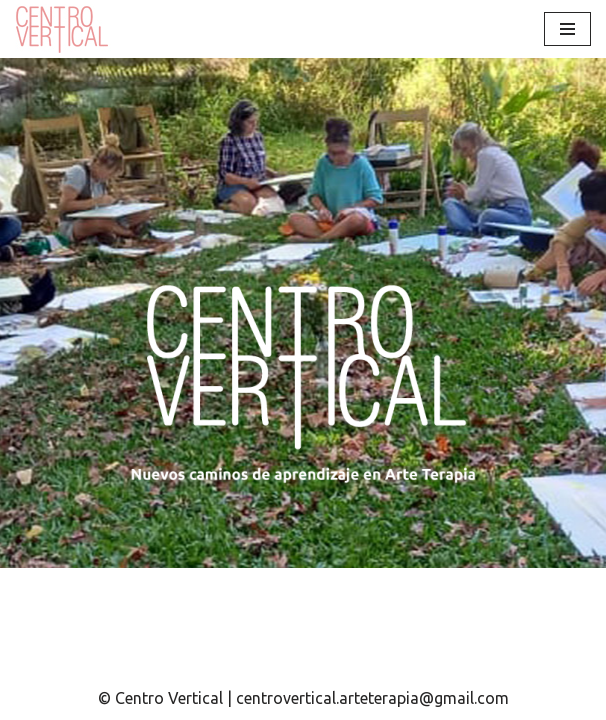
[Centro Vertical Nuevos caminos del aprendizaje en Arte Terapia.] (65, 29)
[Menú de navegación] (567, 29)
